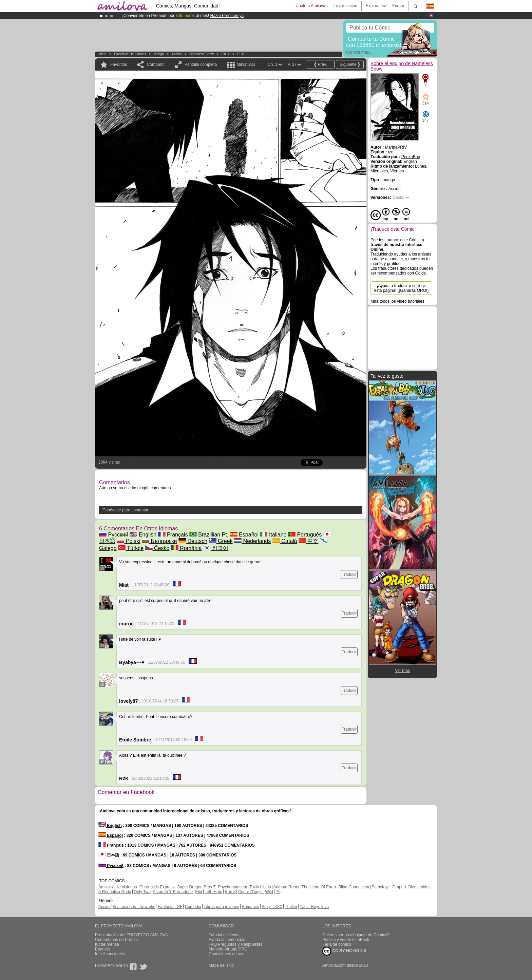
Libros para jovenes (221, 907)
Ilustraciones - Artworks (134, 907)
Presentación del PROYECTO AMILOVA (131, 935)
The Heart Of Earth (319, 887)
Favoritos (119, 64)
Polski (128, 541)
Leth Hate (213, 892)
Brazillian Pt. (209, 535)
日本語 (109, 855)
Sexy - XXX (272, 907)
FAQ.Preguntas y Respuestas (235, 944)
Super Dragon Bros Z (196, 887)
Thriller (291, 907)
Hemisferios (126, 887)
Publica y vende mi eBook (346, 940)
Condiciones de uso (226, 954)
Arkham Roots (286, 887)
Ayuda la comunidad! (228, 940)
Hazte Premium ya (227, 16)
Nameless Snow (202, 54)
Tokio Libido (260, 887)
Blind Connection (354, 887)
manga (159, 54)
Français (173, 535)
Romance (250, 907)
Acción (176, 54)
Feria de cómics (337, 944)
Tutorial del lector (224, 935)
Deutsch (193, 541)
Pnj (278, 892)
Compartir (156, 64)
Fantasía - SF (170, 907)
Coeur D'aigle (251, 892)
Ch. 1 (226, 54)
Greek (221, 541)
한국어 (216, 548)
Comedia (193, 907)
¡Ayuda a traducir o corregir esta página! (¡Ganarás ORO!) (402, 288)
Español (244, 535)
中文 (308, 541)
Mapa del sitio (221, 965)
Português (305, 535)
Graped (399, 887)
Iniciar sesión (345, 6)
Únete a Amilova (310, 6)
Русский (114, 535)
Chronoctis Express (157, 887)
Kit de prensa (107, 944)
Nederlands (252, 541)
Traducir (349, 574)
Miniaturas (246, 64)
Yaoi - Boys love (314, 907)
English (143, 535)
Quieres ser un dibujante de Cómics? (356, 935)
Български (159, 541)
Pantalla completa (201, 64)
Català (285, 541)
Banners (103, 949)
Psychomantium (233, 887)
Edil (199, 892)
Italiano (273, 535)
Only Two (142, 892)
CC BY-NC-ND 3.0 (344, 951)
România (186, 548)
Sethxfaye (381, 887)
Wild (269, 892)
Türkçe (131, 548)
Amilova (106, 887)
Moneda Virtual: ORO (228, 949)
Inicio (102, 54)
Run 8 (230, 892)
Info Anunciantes (110, 954)
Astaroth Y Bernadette (173, 892)
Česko (157, 548)
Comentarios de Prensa (116, 940)
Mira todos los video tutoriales (397, 301)
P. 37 (241, 54)
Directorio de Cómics (130, 54)
